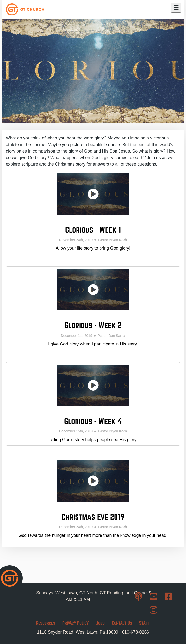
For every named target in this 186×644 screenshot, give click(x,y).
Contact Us (122, 623)
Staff (145, 623)
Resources (46, 623)
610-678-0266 (135, 632)
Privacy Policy (76, 623)
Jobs (100, 623)
